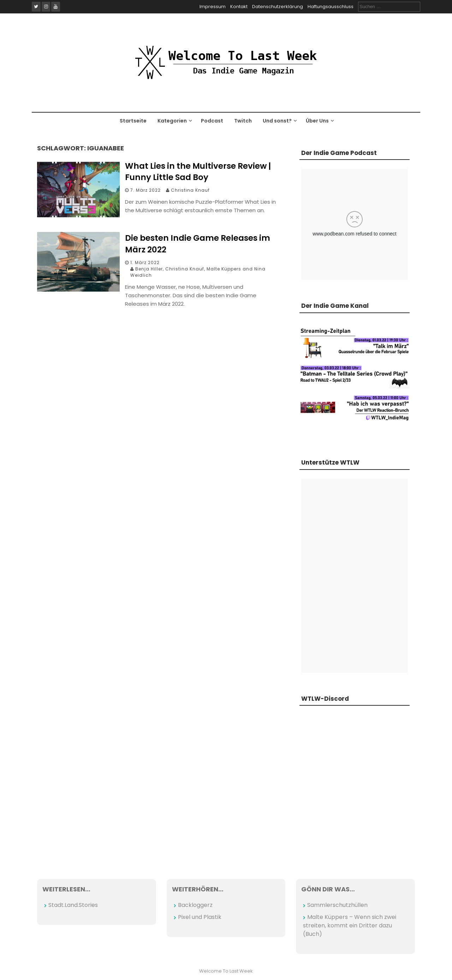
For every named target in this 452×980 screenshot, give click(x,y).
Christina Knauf (190, 190)
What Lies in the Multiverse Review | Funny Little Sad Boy (198, 172)
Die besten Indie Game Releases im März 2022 (198, 244)
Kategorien (172, 121)
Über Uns (317, 121)
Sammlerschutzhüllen (337, 905)
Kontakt (239, 7)
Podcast (212, 121)
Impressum (213, 7)
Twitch (243, 121)
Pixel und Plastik (200, 917)
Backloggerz (195, 905)
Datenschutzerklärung (278, 7)
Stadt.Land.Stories (73, 905)
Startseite (133, 121)
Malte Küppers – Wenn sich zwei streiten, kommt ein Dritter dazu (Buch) (350, 925)
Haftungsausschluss (331, 7)
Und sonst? (277, 121)
